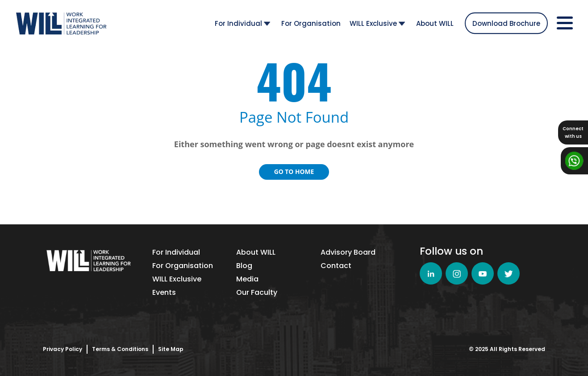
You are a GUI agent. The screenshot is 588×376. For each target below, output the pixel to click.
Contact (336, 266)
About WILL (435, 23)
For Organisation (311, 23)
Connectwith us (573, 132)
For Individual (242, 23)
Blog (244, 266)
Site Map (171, 349)
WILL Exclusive (377, 23)
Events (164, 292)
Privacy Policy (63, 349)
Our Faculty (257, 292)
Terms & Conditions (120, 349)
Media (247, 279)
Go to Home (294, 171)
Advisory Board (348, 252)
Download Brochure (506, 23)
